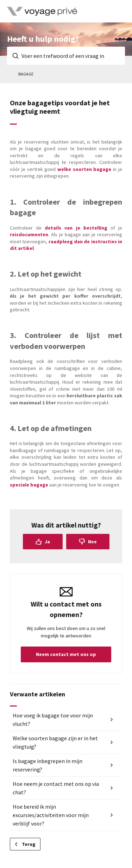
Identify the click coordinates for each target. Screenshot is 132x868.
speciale (20, 485)
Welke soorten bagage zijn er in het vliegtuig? (55, 742)
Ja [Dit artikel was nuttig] (47, 542)
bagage (103, 169)
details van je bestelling (76, 228)
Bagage (26, 74)
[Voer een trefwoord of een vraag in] (66, 56)
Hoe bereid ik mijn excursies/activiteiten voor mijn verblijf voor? (51, 815)
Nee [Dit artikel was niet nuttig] (92, 542)
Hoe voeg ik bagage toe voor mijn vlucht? (53, 720)
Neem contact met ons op (66, 654)
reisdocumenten (29, 234)
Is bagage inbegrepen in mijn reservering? (48, 765)
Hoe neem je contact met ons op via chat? (56, 788)
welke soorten (75, 169)
